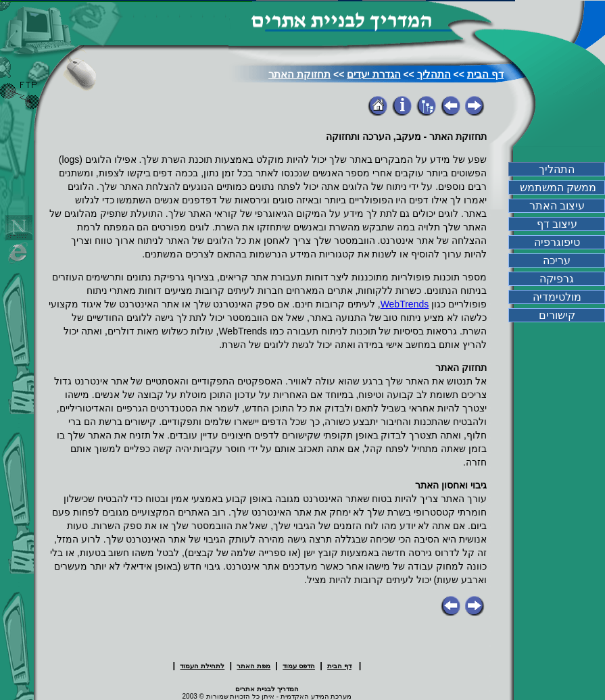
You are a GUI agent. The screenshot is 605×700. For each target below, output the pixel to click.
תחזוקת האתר (299, 74)
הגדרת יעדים (373, 74)
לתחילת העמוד (202, 666)
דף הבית (485, 74)
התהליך (434, 74)
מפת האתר (253, 666)
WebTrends (405, 304)
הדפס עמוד (299, 666)
